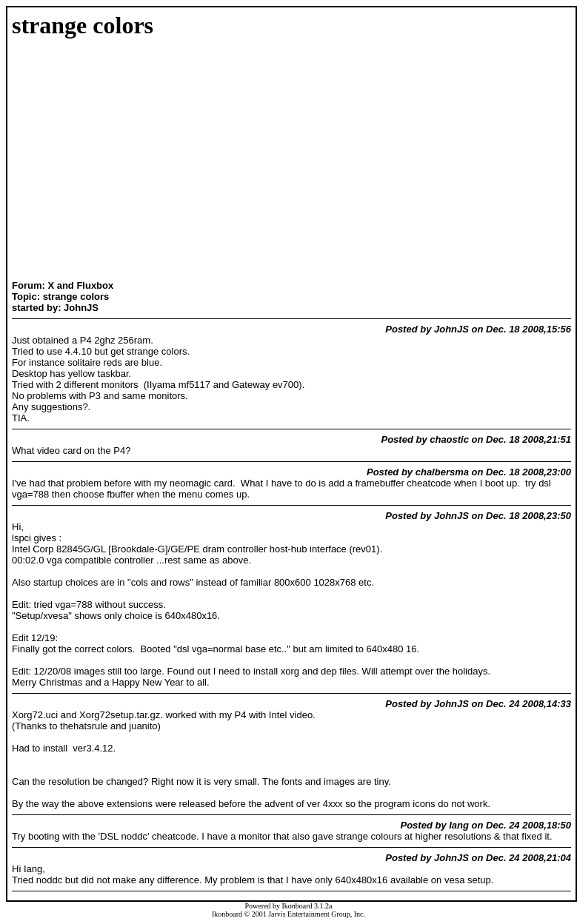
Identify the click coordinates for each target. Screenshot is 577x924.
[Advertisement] (59, 161)
